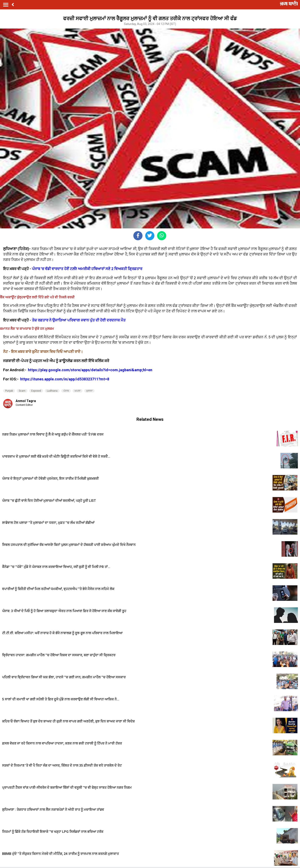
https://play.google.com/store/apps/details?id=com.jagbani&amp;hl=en (91, 370)
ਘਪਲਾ (77, 391)
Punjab (9, 391)
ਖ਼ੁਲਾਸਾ (89, 391)
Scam (22, 391)
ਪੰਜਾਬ (66, 391)
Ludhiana (52, 391)
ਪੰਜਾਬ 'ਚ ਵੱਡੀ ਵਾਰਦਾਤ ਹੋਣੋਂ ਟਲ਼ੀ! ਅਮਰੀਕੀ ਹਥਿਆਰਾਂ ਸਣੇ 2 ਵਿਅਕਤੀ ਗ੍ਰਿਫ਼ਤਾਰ (87, 269)
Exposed (36, 391)
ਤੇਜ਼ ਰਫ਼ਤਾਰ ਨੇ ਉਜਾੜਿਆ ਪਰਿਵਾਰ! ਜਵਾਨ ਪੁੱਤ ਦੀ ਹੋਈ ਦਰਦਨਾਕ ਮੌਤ (79, 320)
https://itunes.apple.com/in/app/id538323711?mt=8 (65, 379)
